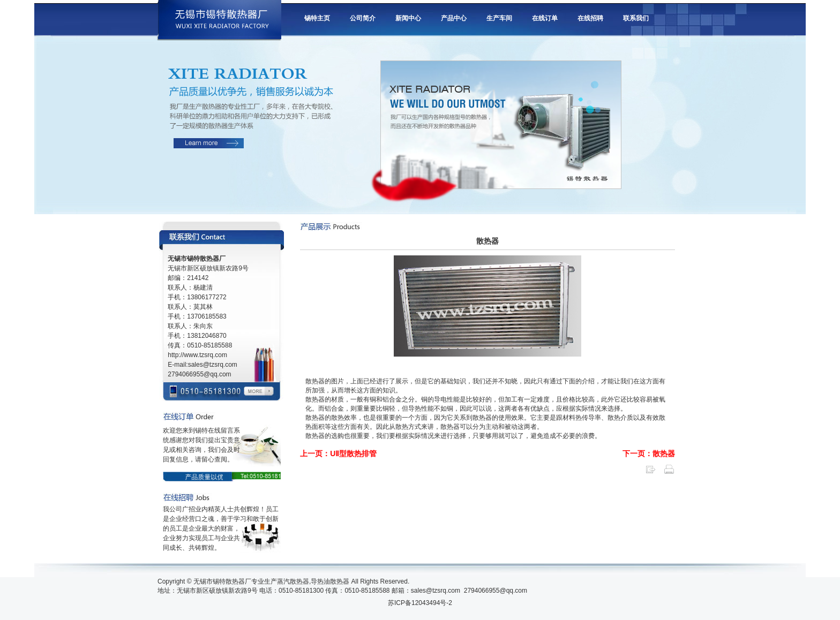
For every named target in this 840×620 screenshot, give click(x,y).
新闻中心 (408, 18)
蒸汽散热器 (293, 581)
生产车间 (499, 18)
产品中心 (454, 18)
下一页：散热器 (649, 453)
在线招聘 (590, 18)
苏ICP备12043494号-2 (420, 603)
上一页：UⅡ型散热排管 (338, 453)
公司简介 (363, 18)
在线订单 (545, 18)
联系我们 (636, 18)
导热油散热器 (330, 581)
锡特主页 (317, 18)
